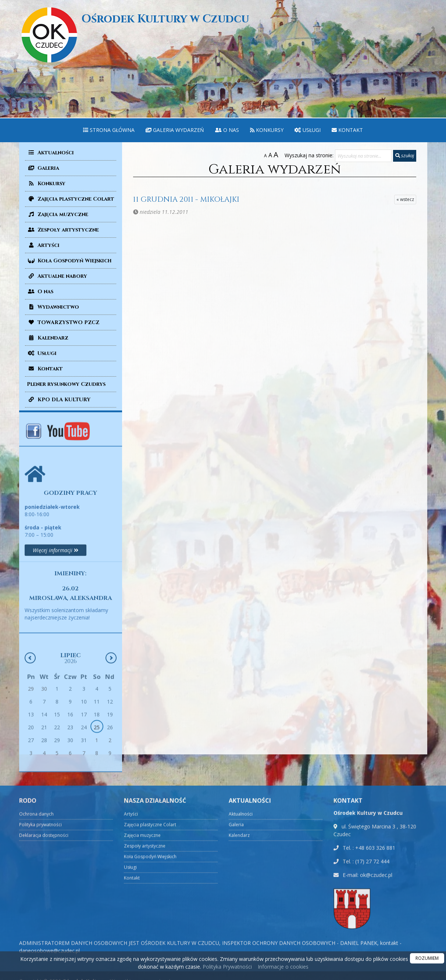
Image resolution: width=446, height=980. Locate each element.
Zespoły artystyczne (63, 230)
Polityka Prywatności (226, 967)
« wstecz (405, 199)
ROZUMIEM (427, 958)
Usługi (308, 130)
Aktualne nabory (57, 276)
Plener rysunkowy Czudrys (66, 384)
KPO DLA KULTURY (59, 400)
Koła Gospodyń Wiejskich (69, 261)
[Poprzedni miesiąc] (30, 756)
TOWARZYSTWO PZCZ (63, 322)
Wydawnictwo (53, 307)
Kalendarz (48, 338)
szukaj (405, 155)
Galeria (43, 168)
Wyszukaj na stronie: (309, 155)
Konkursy (267, 130)
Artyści (43, 245)
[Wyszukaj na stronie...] (363, 156)
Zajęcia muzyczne (58, 214)
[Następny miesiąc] (111, 756)
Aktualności (50, 153)
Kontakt (347, 130)
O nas (227, 130)
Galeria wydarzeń (175, 130)
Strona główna (109, 130)
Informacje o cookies (283, 967)
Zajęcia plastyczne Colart (71, 199)
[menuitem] (109, 130)
